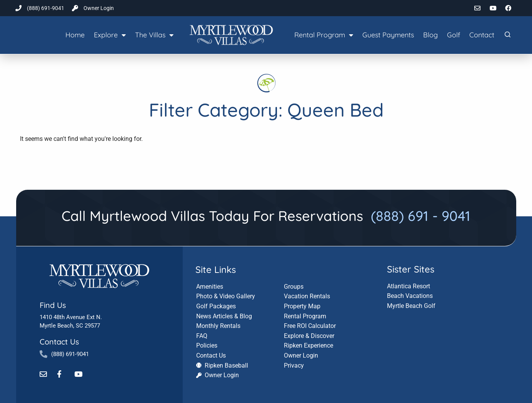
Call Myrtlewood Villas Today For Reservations (266, 216)
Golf (454, 35)
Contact (482, 35)
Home (75, 35)
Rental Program (324, 35)
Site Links (216, 269)
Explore (110, 35)
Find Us (53, 305)
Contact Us (59, 341)
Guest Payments (388, 35)
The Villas (154, 35)
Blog (430, 35)
